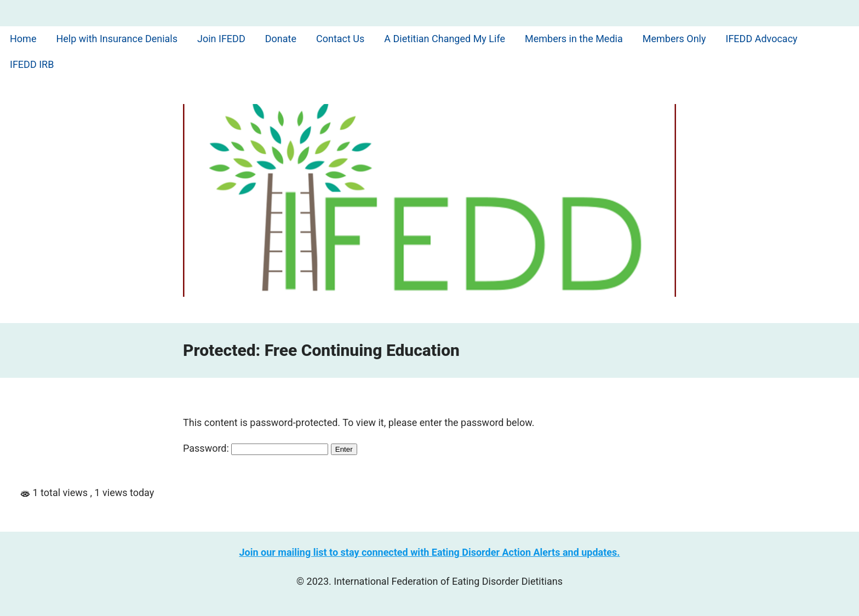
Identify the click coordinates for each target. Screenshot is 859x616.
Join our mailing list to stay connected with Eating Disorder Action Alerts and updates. (430, 552)
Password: (256, 448)
